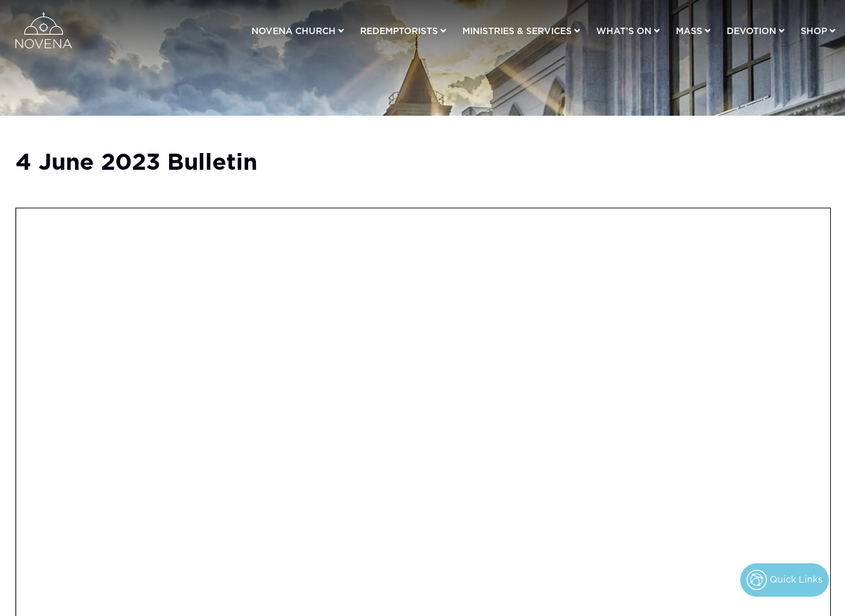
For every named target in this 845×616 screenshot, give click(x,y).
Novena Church (294, 30)
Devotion (751, 30)
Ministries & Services (517, 30)
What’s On (624, 30)
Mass (689, 30)
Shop (814, 30)
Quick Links (785, 580)
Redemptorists (399, 30)
